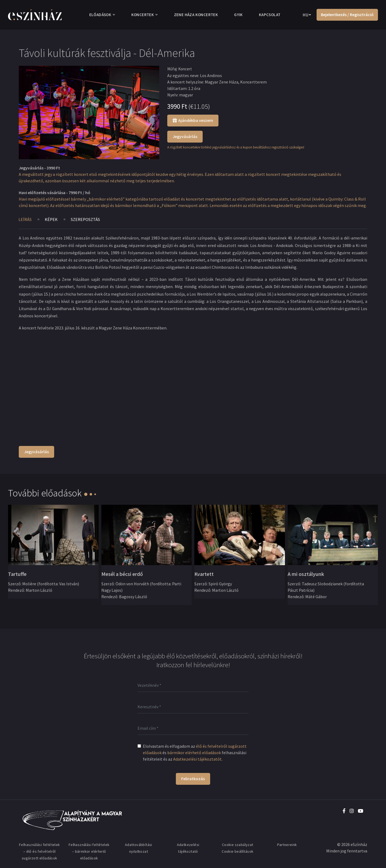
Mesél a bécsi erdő (122, 574)
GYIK (238, 15)
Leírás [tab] (25, 219)
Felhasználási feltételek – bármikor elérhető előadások (89, 851)
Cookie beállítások (237, 851)
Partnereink (287, 845)
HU (305, 15)
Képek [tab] (51, 219)
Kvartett (204, 574)
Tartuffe (17, 574)
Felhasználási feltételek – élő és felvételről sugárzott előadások (40, 851)
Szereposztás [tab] (85, 219)
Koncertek (143, 15)
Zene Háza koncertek (196, 15)
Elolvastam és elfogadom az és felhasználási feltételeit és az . (195, 753)
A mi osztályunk (306, 574)
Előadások (100, 15)
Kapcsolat (270, 15)
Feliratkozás (193, 779)
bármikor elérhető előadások (194, 753)
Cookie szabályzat (238, 845)
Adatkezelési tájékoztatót (197, 759)
